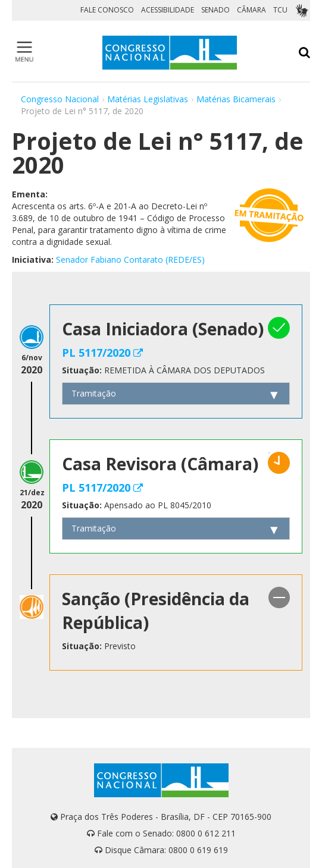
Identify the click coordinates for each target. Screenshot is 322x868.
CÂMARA (251, 10)
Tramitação (94, 393)
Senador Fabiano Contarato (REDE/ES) (130, 260)
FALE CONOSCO (107, 10)
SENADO (215, 10)
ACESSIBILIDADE (168, 10)
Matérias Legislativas (148, 99)
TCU (280, 10)
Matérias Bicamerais (236, 99)
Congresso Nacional (60, 99)
